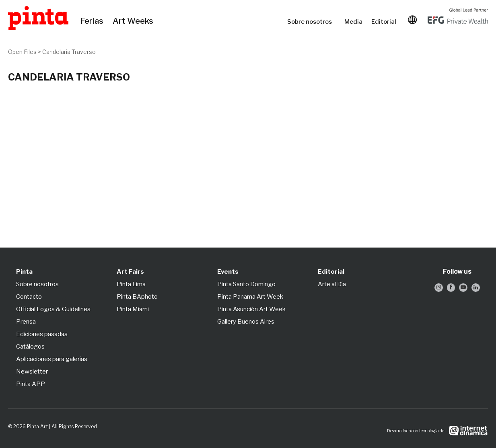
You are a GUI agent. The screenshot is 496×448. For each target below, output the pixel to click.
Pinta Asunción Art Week (251, 309)
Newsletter (32, 372)
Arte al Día (332, 284)
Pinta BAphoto (137, 297)
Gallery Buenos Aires (246, 322)
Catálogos (30, 347)
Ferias (93, 21)
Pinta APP (31, 384)
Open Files (22, 52)
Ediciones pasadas (42, 334)
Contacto (29, 297)
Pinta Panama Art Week (250, 297)
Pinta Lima (131, 284)
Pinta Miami (133, 309)
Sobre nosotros (312, 22)
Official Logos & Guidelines (53, 309)
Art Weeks (134, 21)
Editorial (385, 22)
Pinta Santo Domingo (246, 284)
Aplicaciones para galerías (52, 359)
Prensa (26, 322)
